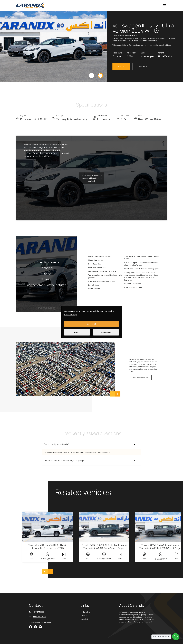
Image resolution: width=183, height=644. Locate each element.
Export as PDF (143, 66)
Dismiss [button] (77, 332)
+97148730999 (38, 612)
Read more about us (140, 378)
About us (84, 616)
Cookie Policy (70, 315)
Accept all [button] (92, 324)
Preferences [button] (106, 332)
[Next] (50, 571)
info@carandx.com (40, 616)
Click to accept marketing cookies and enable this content (92, 178)
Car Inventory (85, 612)
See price (121, 66)
